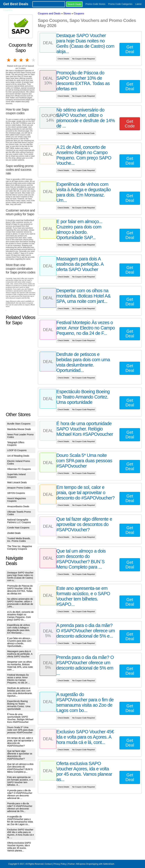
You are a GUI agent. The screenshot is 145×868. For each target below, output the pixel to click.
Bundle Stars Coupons (19, 424)
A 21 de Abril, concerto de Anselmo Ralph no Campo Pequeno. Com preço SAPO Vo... (20, 616)
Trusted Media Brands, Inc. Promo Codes (19, 540)
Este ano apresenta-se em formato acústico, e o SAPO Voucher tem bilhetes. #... (20, 781)
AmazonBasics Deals (18, 506)
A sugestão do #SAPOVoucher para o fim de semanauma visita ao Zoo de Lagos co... (20, 820)
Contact (48, 864)
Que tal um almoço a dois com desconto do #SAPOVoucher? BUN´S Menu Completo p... (20, 768)
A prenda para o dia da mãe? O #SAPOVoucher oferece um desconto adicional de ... (20, 794)
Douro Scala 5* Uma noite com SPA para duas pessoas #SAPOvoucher (20, 730)
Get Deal (130, 49)
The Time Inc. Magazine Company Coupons (20, 548)
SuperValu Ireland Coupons (16, 476)
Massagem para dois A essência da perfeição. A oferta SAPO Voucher (20, 654)
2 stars (15, 60)
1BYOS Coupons (16, 493)
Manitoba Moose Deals (19, 429)
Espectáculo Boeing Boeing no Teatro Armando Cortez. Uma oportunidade (19, 705)
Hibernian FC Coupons (19, 469)
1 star (9, 60)
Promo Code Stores (95, 4)
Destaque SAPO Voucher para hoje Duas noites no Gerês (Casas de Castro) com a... (20, 576)
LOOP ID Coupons (17, 450)
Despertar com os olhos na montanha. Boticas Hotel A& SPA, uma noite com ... (20, 666)
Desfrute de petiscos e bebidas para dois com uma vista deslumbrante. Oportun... (20, 692)
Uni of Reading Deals (18, 456)
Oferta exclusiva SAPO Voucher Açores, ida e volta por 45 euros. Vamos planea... (19, 847)
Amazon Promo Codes (19, 488)
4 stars (27, 60)
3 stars (21, 60)
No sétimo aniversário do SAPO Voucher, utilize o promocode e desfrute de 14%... (20, 603)
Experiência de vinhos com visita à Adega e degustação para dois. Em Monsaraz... (19, 629)
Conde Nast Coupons (18, 528)
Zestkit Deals (14, 533)
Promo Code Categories (120, 4)
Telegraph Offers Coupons (16, 444)
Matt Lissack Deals (17, 482)
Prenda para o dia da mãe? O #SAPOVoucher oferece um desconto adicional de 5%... (20, 807)
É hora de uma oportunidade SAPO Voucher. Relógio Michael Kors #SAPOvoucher (20, 718)
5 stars (34, 60)
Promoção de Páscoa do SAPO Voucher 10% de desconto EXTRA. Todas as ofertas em (20, 590)
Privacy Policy (60, 864)
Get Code (130, 124)
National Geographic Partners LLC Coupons (19, 521)
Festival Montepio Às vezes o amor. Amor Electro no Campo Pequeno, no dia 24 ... (19, 679)
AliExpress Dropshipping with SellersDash (95, 864)
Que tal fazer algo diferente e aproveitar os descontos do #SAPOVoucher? (20, 755)
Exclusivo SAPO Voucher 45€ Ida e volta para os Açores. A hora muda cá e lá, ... (21, 833)
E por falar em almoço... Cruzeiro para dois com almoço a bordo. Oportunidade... (20, 642)
